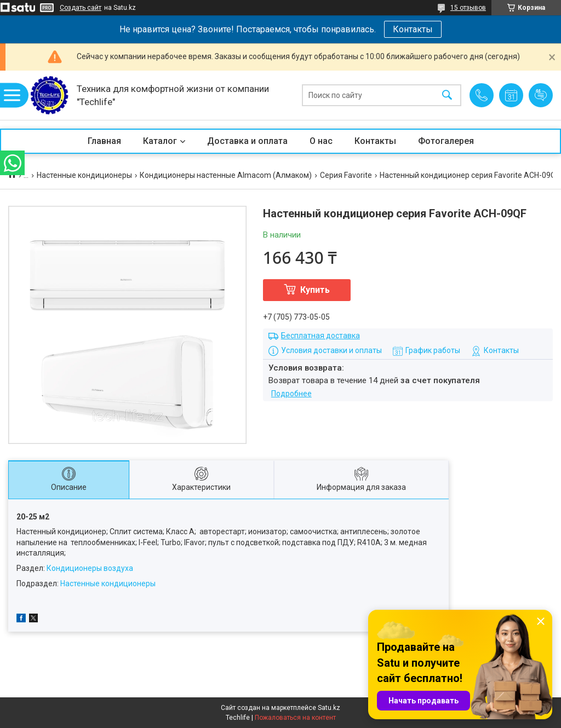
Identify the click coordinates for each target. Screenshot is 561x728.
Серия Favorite (346, 175)
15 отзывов (468, 8)
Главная (104, 141)
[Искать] (447, 96)
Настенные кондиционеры (84, 175)
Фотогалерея (446, 141)
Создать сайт (81, 8)
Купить (315, 290)
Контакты (413, 29)
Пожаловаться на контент (295, 718)
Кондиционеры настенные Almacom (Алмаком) (226, 175)
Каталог (160, 141)
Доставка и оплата (247, 141)
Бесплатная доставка (320, 336)
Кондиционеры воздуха (90, 568)
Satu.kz (329, 708)
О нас (321, 141)
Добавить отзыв (541, 95)
